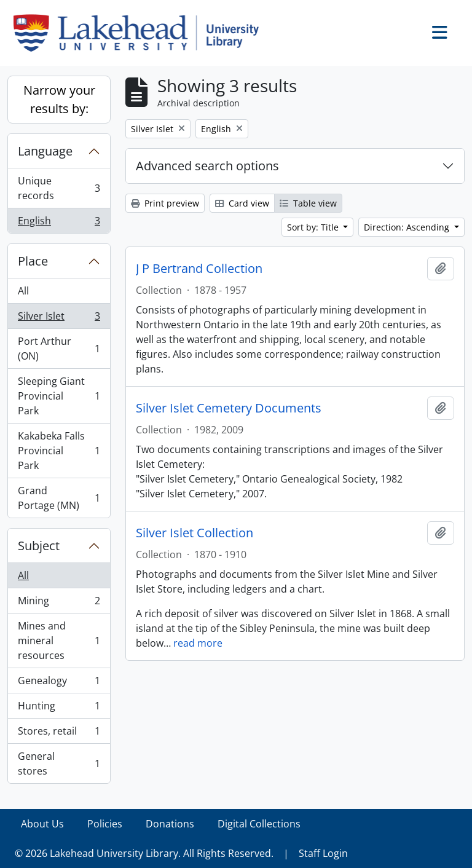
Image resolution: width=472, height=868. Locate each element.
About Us (42, 824)
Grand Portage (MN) (59, 498)
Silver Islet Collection (195, 533)
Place (33, 261)
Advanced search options (207, 166)
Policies (105, 824)
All (23, 291)
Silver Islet (59, 319)
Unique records (59, 188)
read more (198, 643)
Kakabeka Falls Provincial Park (59, 451)
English (59, 223)
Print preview (165, 203)
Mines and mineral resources (59, 641)
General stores (59, 763)
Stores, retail (59, 734)
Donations (170, 824)
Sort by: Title (314, 227)
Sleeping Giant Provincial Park (59, 396)
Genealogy (59, 683)
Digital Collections (259, 824)
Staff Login (323, 853)
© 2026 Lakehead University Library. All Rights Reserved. (144, 853)
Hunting (59, 708)
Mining (59, 603)
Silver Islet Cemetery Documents (229, 408)
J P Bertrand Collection (199, 269)
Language (45, 151)
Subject (39, 546)
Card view (242, 203)
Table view (308, 203)
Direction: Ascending (408, 227)
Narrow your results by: (59, 99)
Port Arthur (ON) (59, 349)
